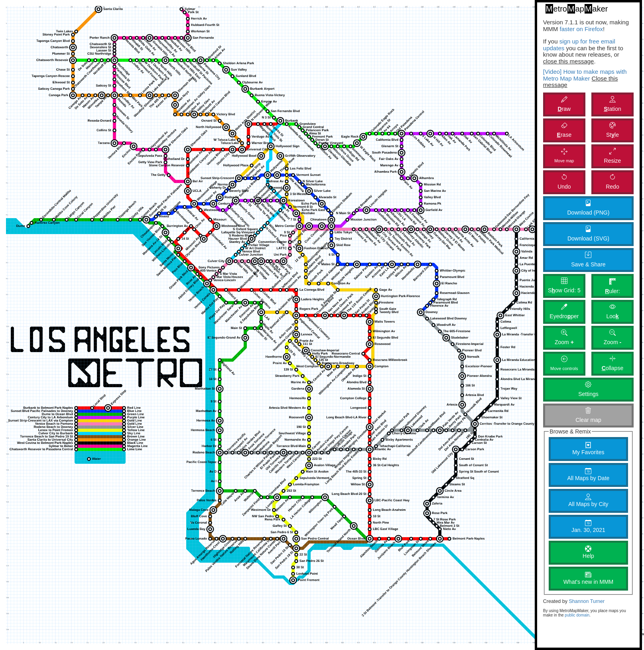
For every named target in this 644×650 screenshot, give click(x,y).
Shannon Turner (587, 601)
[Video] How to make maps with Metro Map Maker (585, 75)
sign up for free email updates (579, 45)
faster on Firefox (580, 29)
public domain (577, 615)
